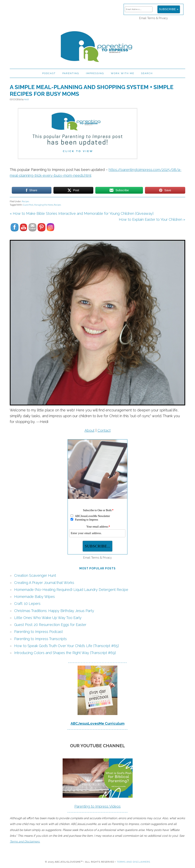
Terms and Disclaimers (133, 862)
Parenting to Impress (97, 45)
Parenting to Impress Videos (97, 806)
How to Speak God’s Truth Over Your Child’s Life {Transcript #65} (66, 646)
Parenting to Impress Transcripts (40, 639)
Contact (104, 430)
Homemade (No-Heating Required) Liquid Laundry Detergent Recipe (71, 590)
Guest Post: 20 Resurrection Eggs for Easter (50, 625)
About (90, 430)
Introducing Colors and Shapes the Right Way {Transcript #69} (65, 653)
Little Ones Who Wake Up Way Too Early (48, 618)
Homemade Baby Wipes (34, 597)
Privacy (163, 18)
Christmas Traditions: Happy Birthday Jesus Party (54, 611)
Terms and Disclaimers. (25, 841)
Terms (151, 18)
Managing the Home (43, 205)
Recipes (26, 201)
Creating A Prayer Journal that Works (44, 583)
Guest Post (28, 205)
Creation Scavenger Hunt (35, 575)
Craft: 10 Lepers (27, 604)
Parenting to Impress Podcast (38, 632)
